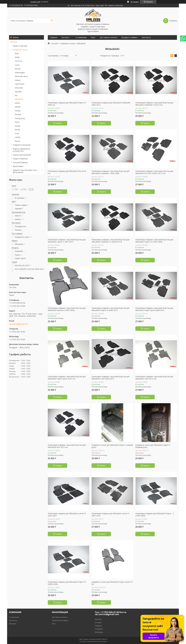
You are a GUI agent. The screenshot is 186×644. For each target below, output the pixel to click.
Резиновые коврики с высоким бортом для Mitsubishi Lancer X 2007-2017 (67, 241)
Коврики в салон (20, 50)
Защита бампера (20, 159)
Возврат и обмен (129, 37)
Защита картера (20, 46)
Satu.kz (105, 639)
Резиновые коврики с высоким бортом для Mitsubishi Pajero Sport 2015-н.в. (67, 378)
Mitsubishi (19, 99)
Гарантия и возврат (60, 620)
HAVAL (18, 137)
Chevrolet (19, 88)
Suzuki (18, 126)
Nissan (18, 69)
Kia (16, 95)
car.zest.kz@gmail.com (19, 324)
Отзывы (98, 622)
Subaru (18, 80)
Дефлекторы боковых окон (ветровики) (25, 171)
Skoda (17, 130)
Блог (93, 37)
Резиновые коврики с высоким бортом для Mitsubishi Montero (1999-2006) (67, 309)
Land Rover (20, 84)
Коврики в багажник (22, 145)
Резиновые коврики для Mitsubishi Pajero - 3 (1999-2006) (155, 515)
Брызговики (18, 166)
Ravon (18, 141)
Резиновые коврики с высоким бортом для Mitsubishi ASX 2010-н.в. (67, 446)
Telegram (98, 626)
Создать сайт (35, 2)
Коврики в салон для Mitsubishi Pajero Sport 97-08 (112, 583)
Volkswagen (20, 73)
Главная (53, 37)
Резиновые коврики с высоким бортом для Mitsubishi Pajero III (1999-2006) (154, 241)
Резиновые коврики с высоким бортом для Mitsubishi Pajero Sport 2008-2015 (154, 309)
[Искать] (52, 21)
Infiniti (17, 103)
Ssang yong (20, 118)
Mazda (18, 107)
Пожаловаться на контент (97, 641)
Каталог (14, 42)
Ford (17, 134)
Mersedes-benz (21, 76)
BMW (17, 57)
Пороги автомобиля (22, 155)
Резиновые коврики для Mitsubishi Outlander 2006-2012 (111, 104)
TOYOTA (19, 61)
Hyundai (18, 92)
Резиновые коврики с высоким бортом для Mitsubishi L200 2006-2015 (111, 378)
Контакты (146, 37)
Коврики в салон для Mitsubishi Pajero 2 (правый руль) (153, 446)
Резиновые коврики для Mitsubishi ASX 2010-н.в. (67, 172)
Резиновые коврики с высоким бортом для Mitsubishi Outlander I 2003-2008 (111, 172)
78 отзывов (134, 2)
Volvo (17, 122)
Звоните (98, 619)
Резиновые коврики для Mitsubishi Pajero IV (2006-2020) (67, 583)
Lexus (17, 65)
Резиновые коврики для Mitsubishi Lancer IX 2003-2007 (67, 515)
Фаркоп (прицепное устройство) (21, 150)
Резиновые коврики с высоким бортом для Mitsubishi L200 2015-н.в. (154, 378)
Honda (18, 111)
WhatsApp (99, 632)
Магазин (13, 624)
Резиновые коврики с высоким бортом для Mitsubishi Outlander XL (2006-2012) (111, 241)
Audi (17, 53)
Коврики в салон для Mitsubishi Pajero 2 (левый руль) (112, 446)
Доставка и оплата (108, 37)
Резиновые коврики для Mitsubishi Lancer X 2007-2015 (110, 515)
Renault (18, 114)
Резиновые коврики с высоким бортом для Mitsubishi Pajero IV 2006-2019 (111, 309)
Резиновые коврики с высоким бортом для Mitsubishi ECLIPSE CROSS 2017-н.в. (154, 172)
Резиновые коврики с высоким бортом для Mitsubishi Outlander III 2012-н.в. (154, 104)
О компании (81, 37)
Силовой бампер (20, 162)
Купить (59, 123)
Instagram (99, 629)
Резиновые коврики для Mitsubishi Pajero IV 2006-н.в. (67, 104)
